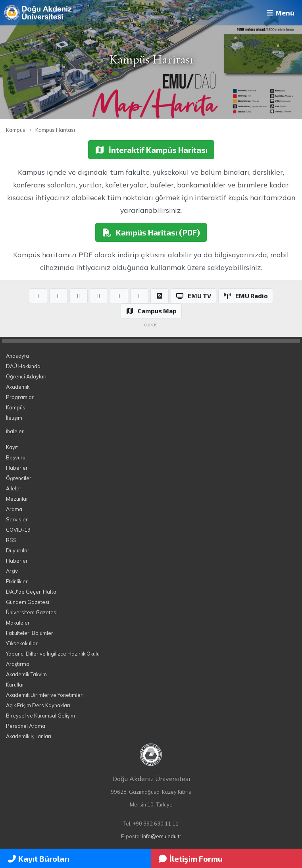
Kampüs (16, 130)
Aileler (14, 488)
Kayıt (12, 447)
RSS (11, 540)
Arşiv (12, 571)
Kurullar (15, 685)
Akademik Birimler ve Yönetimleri (45, 695)
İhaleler (15, 431)
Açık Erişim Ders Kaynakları (38, 705)
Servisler (17, 519)
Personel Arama (26, 726)
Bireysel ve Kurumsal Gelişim (40, 716)
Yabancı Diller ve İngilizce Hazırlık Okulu (53, 654)
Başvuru (16, 457)
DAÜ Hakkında (23, 366)
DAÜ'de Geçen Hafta (31, 592)
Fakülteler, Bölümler (30, 633)
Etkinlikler (17, 581)
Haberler (17, 468)
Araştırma (18, 664)
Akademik (18, 387)
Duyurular (18, 550)
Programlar (20, 397)
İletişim (14, 418)
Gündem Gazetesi (28, 602)
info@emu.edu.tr (162, 836)
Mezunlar (17, 499)
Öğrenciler (19, 478)
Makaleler (18, 623)
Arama (14, 509)
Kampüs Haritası (55, 130)
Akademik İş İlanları (29, 736)
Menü (280, 13)
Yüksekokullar (22, 643)
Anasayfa (17, 356)
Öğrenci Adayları (26, 376)
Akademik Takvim (26, 674)
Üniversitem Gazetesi (32, 612)
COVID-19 (18, 530)
